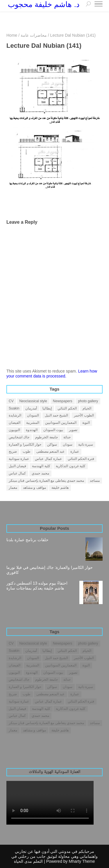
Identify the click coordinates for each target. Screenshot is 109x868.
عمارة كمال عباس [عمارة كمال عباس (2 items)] (48, 459)
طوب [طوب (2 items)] (27, 451)
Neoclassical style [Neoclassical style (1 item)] (33, 401)
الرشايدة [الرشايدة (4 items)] (15, 415)
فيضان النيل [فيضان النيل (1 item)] (17, 466)
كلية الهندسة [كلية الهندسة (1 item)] (41, 466)
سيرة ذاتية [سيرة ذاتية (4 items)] (86, 444)
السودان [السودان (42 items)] (33, 415)
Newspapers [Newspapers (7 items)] (63, 401)
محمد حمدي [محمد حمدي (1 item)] (40, 473)
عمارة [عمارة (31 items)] (75, 451)
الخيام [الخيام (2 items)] (87, 408)
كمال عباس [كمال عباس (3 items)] (17, 473)
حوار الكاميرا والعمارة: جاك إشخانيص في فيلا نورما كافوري (50, 570)
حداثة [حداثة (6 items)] (67, 437)
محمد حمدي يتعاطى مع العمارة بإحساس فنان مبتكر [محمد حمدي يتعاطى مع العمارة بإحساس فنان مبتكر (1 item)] (46, 481)
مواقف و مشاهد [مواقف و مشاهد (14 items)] (34, 488)
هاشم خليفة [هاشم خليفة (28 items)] (60, 488)
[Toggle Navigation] (99, 5)
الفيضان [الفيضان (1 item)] (15, 423)
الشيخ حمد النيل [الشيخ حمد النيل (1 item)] (57, 415)
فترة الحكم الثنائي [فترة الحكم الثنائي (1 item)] (81, 459)
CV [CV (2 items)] (11, 401)
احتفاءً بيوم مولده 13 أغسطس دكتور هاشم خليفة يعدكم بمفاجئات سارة (37, 586)
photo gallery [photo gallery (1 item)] (88, 401)
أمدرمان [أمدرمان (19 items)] (31, 408)
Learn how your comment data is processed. (52, 374)
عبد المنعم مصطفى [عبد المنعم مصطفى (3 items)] (51, 451)
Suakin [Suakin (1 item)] (14, 408)
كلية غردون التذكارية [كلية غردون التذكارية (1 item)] (71, 466)
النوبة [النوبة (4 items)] (86, 423)
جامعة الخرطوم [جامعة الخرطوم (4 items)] (46, 437)
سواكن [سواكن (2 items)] (52, 444)
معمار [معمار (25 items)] (13, 488)
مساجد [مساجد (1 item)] (95, 481)
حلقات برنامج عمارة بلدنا (27, 540)
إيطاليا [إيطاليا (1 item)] (47, 408)
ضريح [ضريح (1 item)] (13, 451)
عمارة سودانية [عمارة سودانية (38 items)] (19, 459)
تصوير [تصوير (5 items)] (73, 430)
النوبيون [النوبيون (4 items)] (14, 430)
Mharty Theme (82, 861)
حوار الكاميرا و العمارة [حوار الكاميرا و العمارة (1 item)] (25, 444)
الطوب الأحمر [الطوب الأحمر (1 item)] (84, 415)
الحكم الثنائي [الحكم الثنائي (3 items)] (67, 408)
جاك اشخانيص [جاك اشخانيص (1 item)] (19, 437)
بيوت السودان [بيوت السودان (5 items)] (53, 430)
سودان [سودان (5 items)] (68, 444)
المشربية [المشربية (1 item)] (33, 423)
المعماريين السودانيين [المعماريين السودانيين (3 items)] (61, 423)
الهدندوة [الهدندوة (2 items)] (32, 430)
